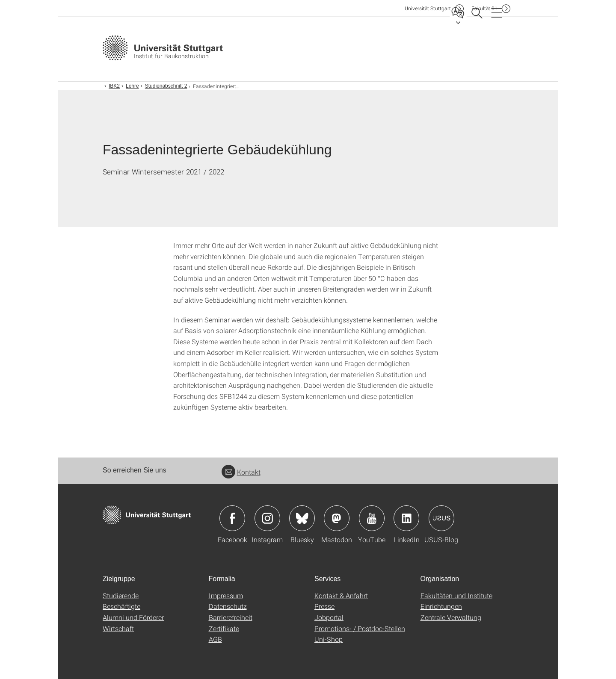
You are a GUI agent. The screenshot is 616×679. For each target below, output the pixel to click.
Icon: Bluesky (302, 518)
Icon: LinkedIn (406, 518)
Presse (324, 606)
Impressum (226, 595)
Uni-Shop (329, 639)
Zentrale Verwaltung (451, 617)
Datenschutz (228, 606)
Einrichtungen (441, 606)
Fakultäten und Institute (456, 595)
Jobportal (329, 617)
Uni (428, 8)
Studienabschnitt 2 (166, 86)
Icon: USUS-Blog (441, 518)
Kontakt (241, 472)
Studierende (121, 595)
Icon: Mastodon (337, 518)
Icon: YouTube (372, 518)
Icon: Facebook (232, 518)
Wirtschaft (118, 628)
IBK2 (114, 86)
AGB (215, 639)
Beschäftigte (121, 606)
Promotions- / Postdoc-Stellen (360, 628)
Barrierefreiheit (231, 617)
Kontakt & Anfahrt (341, 595)
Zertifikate (224, 628)
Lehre (132, 86)
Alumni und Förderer (133, 617)
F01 (484, 8)
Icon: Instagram (267, 518)
